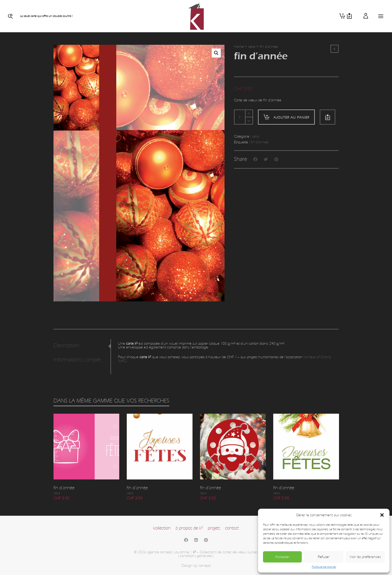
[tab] (82, 346)
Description (66, 346)
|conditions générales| (196, 556)
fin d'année (260, 142)
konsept (204, 566)
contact (232, 528)
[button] (382, 515)
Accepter (282, 557)
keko (252, 47)
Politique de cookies (324, 567)
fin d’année (64, 488)
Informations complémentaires (81, 360)
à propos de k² (189, 528)
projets (214, 528)
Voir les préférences (365, 557)
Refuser (324, 557)
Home (239, 47)
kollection (162, 528)
